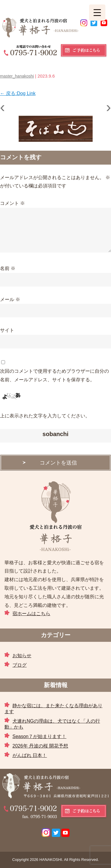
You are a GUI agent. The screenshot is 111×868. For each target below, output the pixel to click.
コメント (12, 203)
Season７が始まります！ (39, 736)
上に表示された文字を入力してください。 (45, 416)
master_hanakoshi (17, 76)
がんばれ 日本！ (30, 755)
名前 (8, 268)
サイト (7, 330)
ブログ (20, 665)
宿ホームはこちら (31, 614)
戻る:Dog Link (18, 93)
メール (10, 299)
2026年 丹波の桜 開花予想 (40, 746)
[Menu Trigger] (97, 13)
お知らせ (22, 656)
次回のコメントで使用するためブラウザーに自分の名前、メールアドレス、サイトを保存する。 (54, 375)
